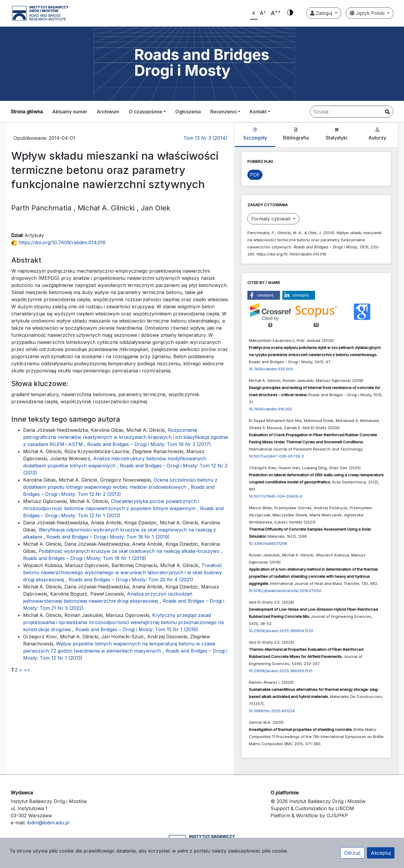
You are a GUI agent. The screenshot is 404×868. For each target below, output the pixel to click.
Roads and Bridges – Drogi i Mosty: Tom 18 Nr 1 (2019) (108, 537)
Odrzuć (352, 853)
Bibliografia (296, 134)
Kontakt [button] (258, 112)
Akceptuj (381, 853)
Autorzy (377, 134)
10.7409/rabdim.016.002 (271, 409)
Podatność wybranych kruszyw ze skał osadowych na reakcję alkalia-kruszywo (130, 551)
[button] (264, 295)
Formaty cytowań (272, 219)
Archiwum (108, 112)
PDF (255, 175)
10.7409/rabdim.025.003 (271, 369)
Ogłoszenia (188, 112)
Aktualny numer (70, 112)
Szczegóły (255, 134)
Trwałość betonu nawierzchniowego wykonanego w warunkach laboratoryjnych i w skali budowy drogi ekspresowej (123, 572)
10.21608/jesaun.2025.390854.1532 (281, 631)
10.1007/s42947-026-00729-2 (276, 456)
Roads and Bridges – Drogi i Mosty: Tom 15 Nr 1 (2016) (137, 629)
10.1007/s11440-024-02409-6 (276, 496)
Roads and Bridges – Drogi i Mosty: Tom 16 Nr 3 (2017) (149, 444)
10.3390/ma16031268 (268, 543)
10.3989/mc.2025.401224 (272, 711)
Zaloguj (322, 13)
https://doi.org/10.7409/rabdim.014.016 (58, 242)
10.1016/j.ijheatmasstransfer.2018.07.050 (285, 591)
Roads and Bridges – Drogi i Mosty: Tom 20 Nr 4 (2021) (131, 580)
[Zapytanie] (352, 112)
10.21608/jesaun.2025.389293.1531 (281, 671)
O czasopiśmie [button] (145, 112)
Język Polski (368, 13)
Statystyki (337, 134)
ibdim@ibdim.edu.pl (48, 823)
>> (27, 670)
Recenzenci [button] (224, 112)
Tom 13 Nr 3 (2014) (205, 138)
